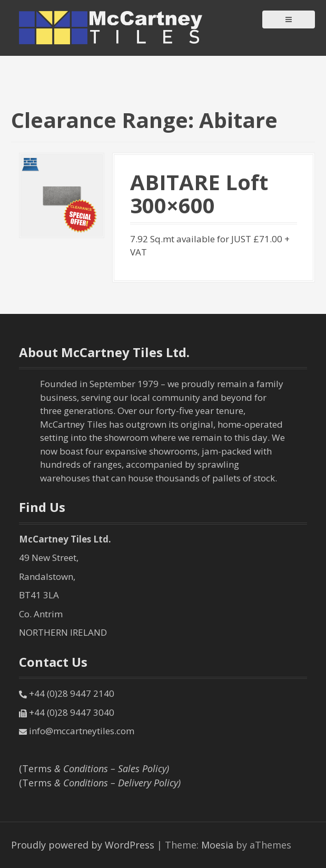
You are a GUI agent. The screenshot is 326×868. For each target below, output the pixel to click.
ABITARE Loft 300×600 (199, 194)
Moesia (217, 845)
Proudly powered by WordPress (83, 845)
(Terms (94, 768)
